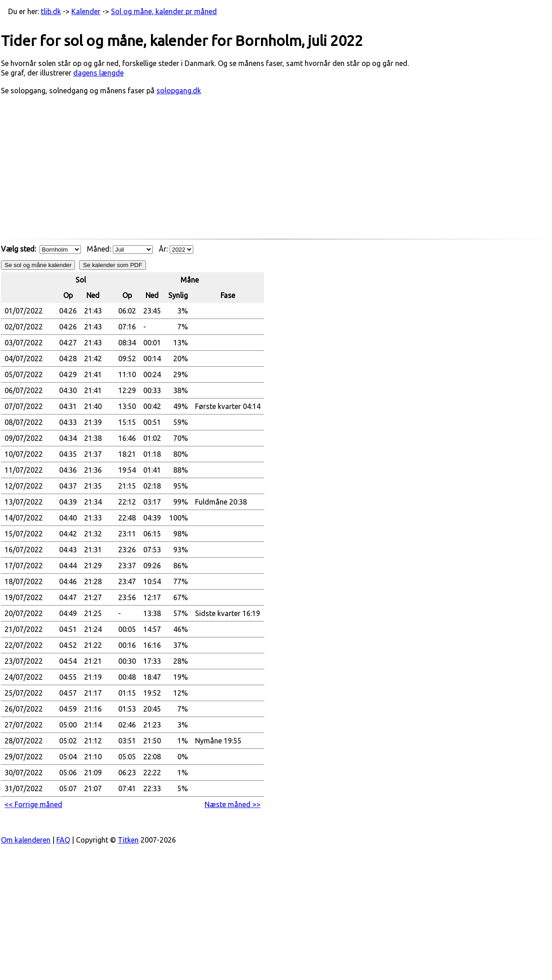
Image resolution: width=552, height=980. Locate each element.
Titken (128, 840)
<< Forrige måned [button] (33, 804)
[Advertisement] (276, 172)
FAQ (63, 840)
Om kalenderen (26, 840)
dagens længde (98, 73)
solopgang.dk (179, 91)
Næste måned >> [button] (233, 804)
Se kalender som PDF (112, 265)
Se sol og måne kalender (38, 265)
